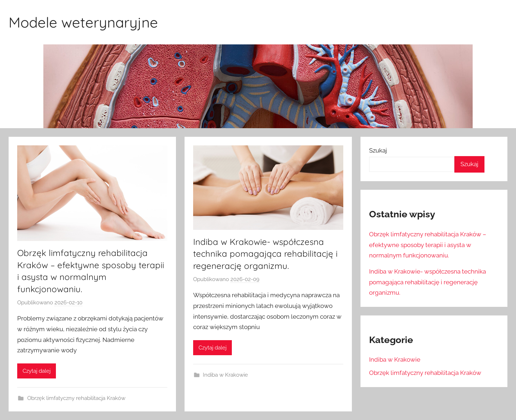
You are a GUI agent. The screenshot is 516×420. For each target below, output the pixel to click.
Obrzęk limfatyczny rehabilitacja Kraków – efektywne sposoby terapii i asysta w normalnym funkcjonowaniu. (428, 245)
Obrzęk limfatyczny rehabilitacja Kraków (76, 398)
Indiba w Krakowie (225, 375)
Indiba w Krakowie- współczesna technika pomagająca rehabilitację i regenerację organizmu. (265, 254)
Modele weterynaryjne (83, 22)
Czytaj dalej (37, 371)
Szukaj (378, 150)
